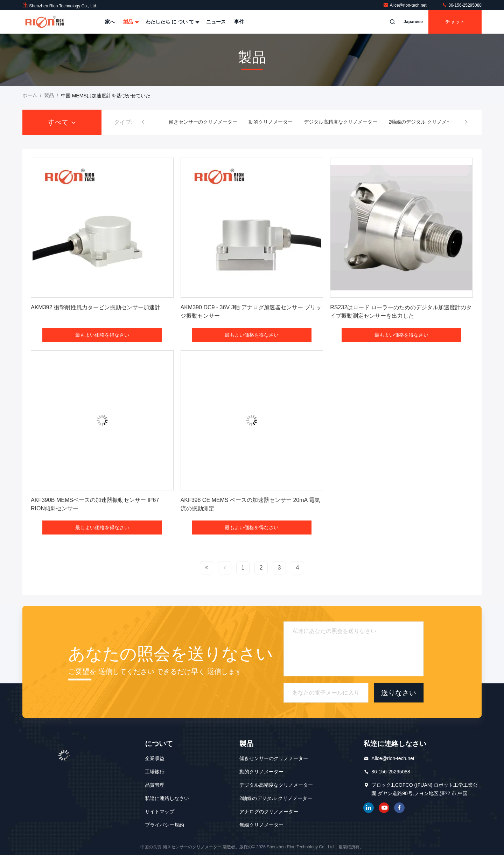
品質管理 (155, 785)
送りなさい (399, 692)
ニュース (216, 22)
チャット (455, 22)
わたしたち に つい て (172, 22)
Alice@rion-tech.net (405, 5)
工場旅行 (155, 772)
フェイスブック (399, 808)
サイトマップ (160, 812)
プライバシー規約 (164, 825)
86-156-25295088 (462, 5)
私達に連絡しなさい (167, 798)
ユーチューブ (384, 808)
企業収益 (155, 758)
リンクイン (369, 808)
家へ (110, 22)
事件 (239, 22)
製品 (130, 22)
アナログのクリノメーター (269, 812)
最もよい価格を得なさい (102, 335)
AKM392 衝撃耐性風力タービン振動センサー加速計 (96, 307)
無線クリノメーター (261, 825)
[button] (143, 122)
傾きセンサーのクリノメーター (203, 122)
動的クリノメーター (271, 122)
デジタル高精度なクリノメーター (341, 122)
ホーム (30, 95)
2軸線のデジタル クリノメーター (425, 122)
